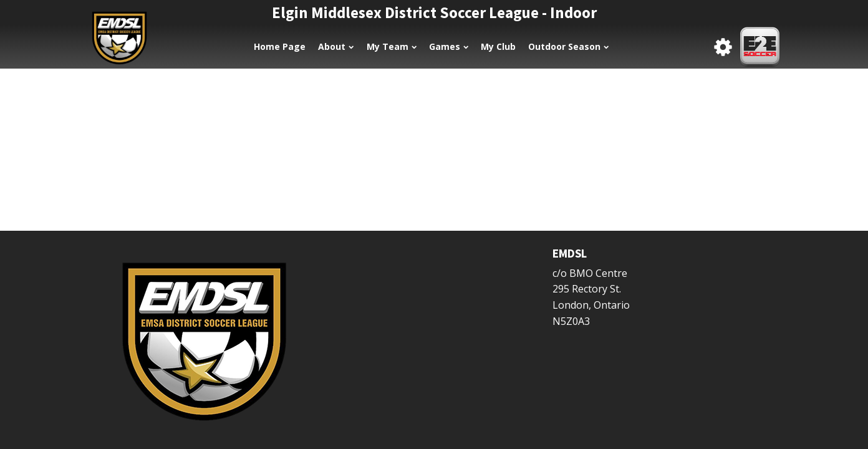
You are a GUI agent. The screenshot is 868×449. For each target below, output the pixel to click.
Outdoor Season (568, 46)
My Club (498, 46)
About (336, 46)
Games (449, 46)
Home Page (280, 46)
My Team (392, 46)
